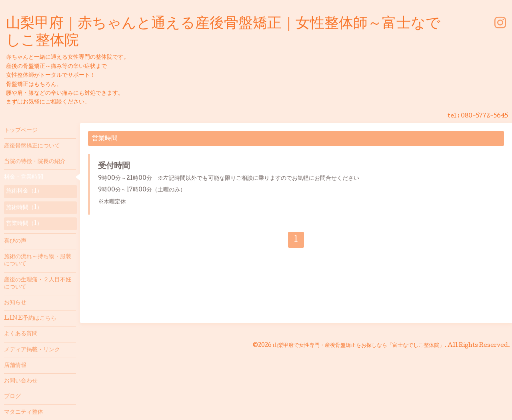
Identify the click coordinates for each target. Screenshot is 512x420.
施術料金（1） (24, 191)
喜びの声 (15, 241)
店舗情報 (15, 366)
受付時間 (114, 167)
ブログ (12, 397)
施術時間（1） (24, 208)
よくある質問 (21, 334)
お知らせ (15, 303)
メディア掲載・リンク (32, 350)
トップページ (21, 131)
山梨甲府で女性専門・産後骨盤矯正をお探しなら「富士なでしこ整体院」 (359, 346)
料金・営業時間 (24, 177)
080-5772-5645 (484, 116)
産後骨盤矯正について (32, 146)
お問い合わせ (21, 381)
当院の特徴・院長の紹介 (35, 162)
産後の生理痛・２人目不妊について (38, 284)
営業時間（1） (24, 224)
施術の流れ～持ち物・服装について (38, 261)
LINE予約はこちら (30, 318)
